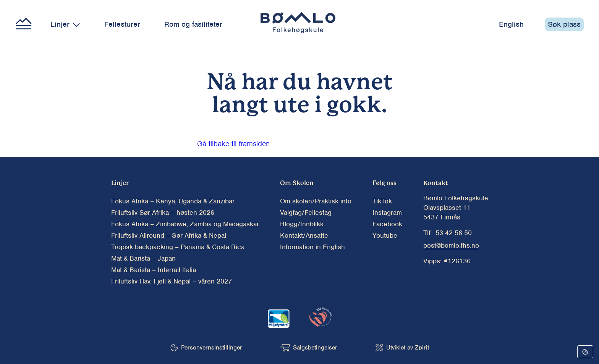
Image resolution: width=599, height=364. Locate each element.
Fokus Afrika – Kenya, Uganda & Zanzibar (173, 201)
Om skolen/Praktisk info (316, 201)
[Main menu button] (24, 24)
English (511, 24)
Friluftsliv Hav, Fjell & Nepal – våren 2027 (172, 281)
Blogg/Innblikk (302, 224)
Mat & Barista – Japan (143, 258)
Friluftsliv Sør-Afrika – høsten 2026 (163, 213)
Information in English (312, 247)
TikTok (382, 201)
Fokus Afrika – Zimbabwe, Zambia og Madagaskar (185, 224)
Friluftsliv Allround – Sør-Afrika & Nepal (169, 235)
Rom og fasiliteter (193, 24)
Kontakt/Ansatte (304, 235)
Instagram (387, 213)
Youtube (385, 235)
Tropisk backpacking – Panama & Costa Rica (178, 247)
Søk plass (564, 24)
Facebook (387, 224)
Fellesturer (122, 24)
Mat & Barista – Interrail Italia (154, 270)
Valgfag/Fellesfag (306, 213)
